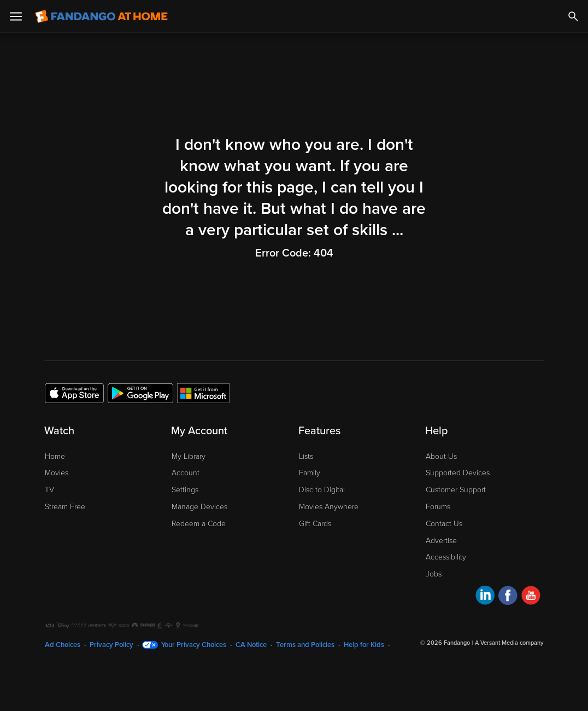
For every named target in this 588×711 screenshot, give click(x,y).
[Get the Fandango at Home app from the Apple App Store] (74, 393)
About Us (441, 456)
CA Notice (251, 645)
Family (310, 473)
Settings (185, 490)
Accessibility (446, 557)
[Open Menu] (16, 16)
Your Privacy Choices (194, 645)
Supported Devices (458, 473)
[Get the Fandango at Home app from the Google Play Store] (140, 393)
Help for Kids (364, 645)
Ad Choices (63, 645)
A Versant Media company (509, 643)
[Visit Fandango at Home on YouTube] (531, 597)
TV (49, 490)
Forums (438, 507)
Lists (306, 456)
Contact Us (444, 524)
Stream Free (65, 507)
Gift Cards (315, 524)
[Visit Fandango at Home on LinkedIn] (485, 597)
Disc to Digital (322, 490)
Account (186, 473)
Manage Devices (199, 507)
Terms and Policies (305, 645)
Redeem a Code (199, 524)
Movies (57, 473)
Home (55, 456)
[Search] (573, 16)
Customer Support (456, 490)
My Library (189, 456)
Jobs (434, 574)
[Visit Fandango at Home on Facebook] (508, 597)
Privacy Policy (111, 645)
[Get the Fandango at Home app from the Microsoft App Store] (203, 393)
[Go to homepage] (101, 16)
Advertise (441, 541)
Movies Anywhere (329, 507)
